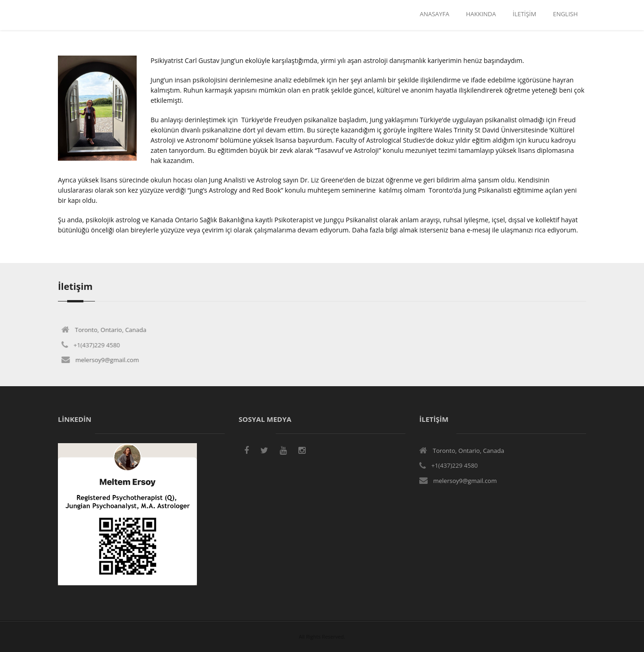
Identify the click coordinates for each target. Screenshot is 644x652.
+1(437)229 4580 (94, 345)
